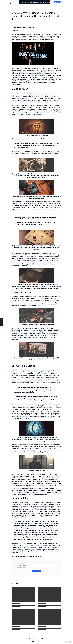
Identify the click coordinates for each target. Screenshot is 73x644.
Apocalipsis (50, 480)
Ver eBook (47, 2)
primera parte (19, 34)
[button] (1, 319)
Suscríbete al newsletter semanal (23, 27)
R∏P (11, 3)
